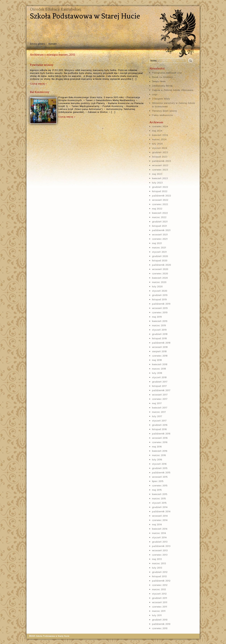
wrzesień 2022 (160, 200)
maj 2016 (157, 447)
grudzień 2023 (160, 152)
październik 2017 (161, 390)
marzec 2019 (159, 326)
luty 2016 (157, 460)
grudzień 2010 (160, 620)
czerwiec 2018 (160, 356)
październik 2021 (161, 230)
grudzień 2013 (160, 542)
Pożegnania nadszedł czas (167, 73)
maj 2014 (157, 525)
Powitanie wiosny (42, 65)
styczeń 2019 (159, 330)
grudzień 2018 (160, 334)
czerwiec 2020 (160, 274)
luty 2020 (157, 287)
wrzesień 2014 (160, 516)
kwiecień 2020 (160, 278)
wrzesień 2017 (160, 395)
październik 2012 (161, 581)
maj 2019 (157, 317)
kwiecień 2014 (160, 529)
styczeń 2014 (159, 538)
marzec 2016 (159, 455)
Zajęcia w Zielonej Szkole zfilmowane (173, 90)
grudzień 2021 (160, 222)
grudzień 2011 (159, 598)
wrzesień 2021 (160, 235)
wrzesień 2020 (160, 269)
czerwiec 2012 (160, 585)
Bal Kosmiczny (40, 92)
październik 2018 (161, 343)
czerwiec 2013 (160, 555)
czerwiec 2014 (160, 520)
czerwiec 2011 (159, 607)
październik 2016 (161, 434)
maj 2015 (157, 490)
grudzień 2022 (160, 187)
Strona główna (37, 44)
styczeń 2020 (160, 291)
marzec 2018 (159, 369)
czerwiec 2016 (160, 442)
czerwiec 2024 (160, 127)
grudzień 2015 (160, 468)
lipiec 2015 (158, 481)
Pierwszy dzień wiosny (164, 111)
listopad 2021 (159, 226)
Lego (155, 94)
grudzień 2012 (160, 572)
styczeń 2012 (159, 594)
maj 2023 (157, 174)
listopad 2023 (160, 157)
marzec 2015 (159, 499)
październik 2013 (161, 546)
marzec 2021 (159, 248)
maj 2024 (157, 131)
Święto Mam (159, 82)
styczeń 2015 (159, 503)
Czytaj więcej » (38, 84)
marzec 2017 (159, 412)
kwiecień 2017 (160, 408)
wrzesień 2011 (160, 602)
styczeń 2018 (159, 377)
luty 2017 (157, 416)
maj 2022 (157, 209)
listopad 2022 (160, 191)
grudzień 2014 (160, 507)
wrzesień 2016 (160, 438)
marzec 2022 (159, 217)
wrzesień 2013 (160, 551)
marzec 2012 (159, 589)
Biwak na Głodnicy (162, 77)
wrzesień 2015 (160, 477)
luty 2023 (157, 183)
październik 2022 (161, 196)
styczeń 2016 (159, 464)
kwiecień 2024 (160, 135)
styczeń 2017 (159, 421)
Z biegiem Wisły (161, 99)
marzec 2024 (159, 139)
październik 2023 (161, 161)
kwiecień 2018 (160, 364)
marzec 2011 (159, 611)
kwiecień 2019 (160, 321)
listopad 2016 (159, 429)
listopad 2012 (159, 577)
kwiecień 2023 (160, 178)
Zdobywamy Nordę (162, 86)
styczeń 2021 (159, 252)
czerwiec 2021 (160, 239)
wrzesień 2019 (160, 308)
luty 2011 (157, 615)
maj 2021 (157, 243)
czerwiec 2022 (160, 204)
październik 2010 (161, 624)
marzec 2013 (159, 564)
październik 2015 (161, 473)
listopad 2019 (159, 300)
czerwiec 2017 (160, 399)
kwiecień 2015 (160, 494)
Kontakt (52, 44)
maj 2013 (157, 559)
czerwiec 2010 (160, 628)
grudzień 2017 (160, 382)
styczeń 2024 (160, 148)
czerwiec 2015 (160, 486)
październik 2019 (161, 304)
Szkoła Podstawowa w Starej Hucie (85, 16)
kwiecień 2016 (160, 451)
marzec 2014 (159, 533)
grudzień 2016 (160, 425)
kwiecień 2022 (160, 213)
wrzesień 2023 (160, 165)
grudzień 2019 (160, 295)
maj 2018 (157, 360)
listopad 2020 (160, 261)
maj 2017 (157, 403)
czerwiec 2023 (160, 170)
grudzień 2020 (160, 256)
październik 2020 (161, 265)
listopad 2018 (159, 339)
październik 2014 (161, 512)
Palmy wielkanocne (163, 115)
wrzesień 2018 (160, 347)
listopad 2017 (159, 386)
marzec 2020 (159, 282)
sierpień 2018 (159, 352)
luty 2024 (157, 144)
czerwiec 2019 (160, 313)
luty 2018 (157, 373)
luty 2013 (157, 568)
